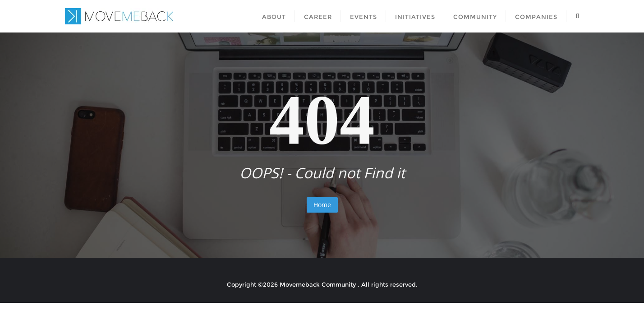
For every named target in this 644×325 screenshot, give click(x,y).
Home (322, 205)
